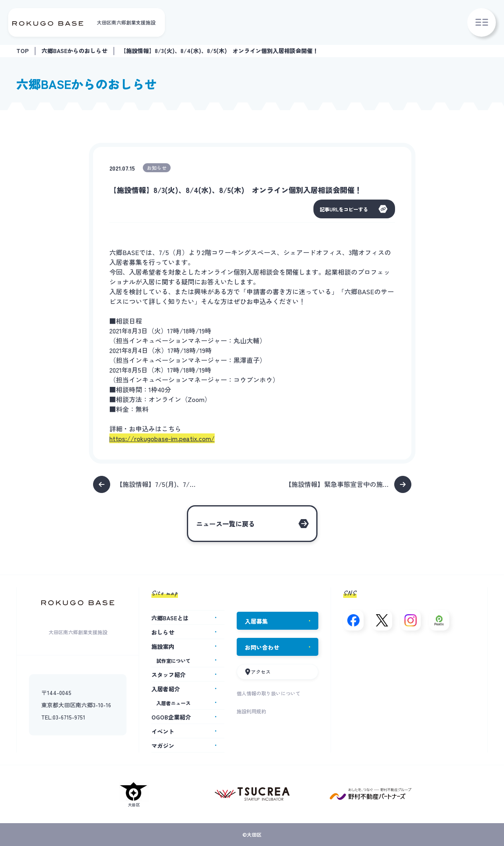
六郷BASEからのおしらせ (74, 51)
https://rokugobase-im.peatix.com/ (162, 438)
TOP (22, 51)
